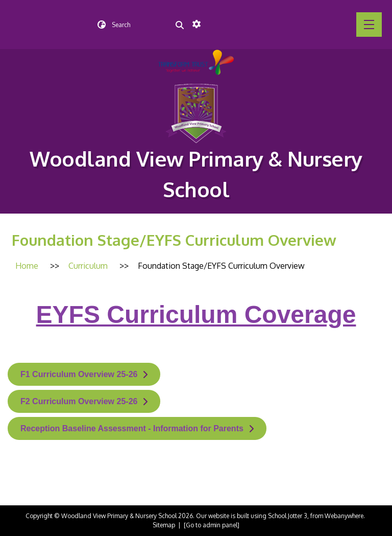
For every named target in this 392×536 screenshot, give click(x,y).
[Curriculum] (88, 266)
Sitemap (164, 525)
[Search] (180, 25)
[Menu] (369, 25)
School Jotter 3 (288, 516)
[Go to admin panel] (212, 525)
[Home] (27, 266)
